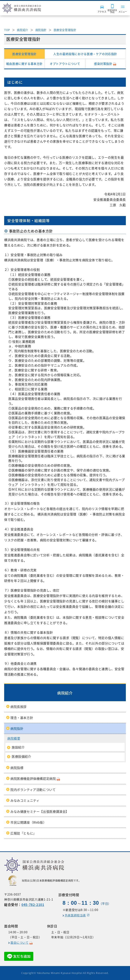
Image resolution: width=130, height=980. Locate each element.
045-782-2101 (33, 905)
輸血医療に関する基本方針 (24, 64)
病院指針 (41, 30)
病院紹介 (22, 30)
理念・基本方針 (22, 718)
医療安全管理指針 (65, 30)
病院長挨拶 (19, 707)
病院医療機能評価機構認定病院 (33, 778)
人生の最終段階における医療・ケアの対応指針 (85, 54)
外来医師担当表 (75, 915)
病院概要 (14, 738)
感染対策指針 (103, 64)
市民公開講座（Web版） (28, 822)
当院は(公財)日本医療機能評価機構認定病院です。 (45, 881)
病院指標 (17, 768)
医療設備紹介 (21, 756)
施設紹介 (18, 747)
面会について (20, 943)
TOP (7, 30)
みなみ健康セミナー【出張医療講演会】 (40, 811)
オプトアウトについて (65, 64)
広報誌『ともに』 (23, 833)
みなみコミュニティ (25, 800)
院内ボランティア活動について (33, 790)
